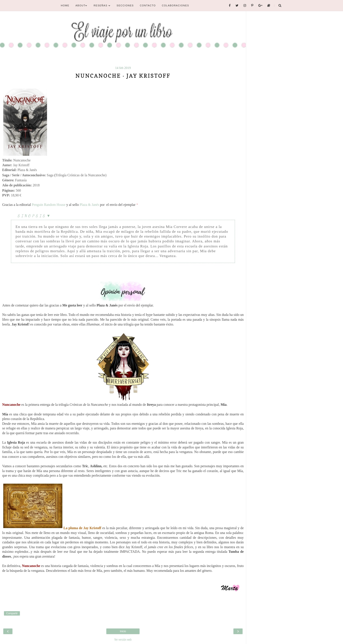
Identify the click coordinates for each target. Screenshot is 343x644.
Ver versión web (123, 640)
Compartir (12, 613)
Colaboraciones (175, 5)
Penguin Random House (49, 205)
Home (65, 5)
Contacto (148, 5)
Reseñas (102, 5)
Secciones (125, 5)
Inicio (123, 631)
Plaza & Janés (89, 205)
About (81, 5)
